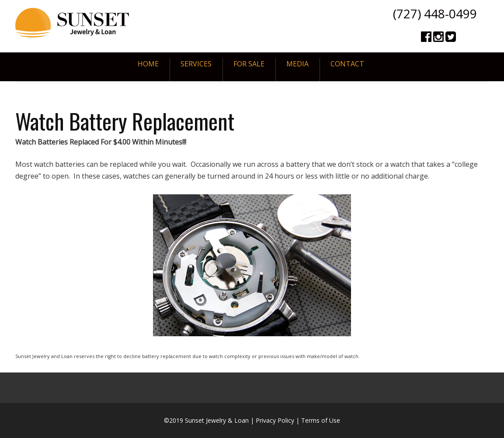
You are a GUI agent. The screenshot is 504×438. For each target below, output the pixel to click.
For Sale (249, 64)
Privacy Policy (275, 420)
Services (196, 64)
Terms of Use (321, 420)
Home (148, 64)
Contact (347, 64)
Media (297, 64)
